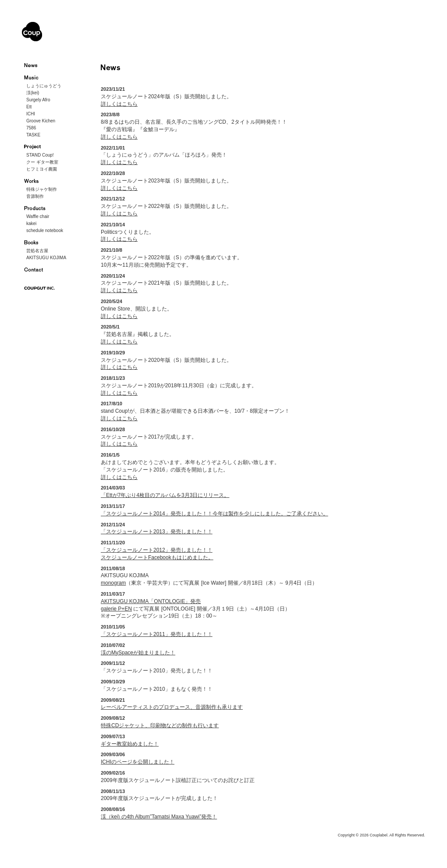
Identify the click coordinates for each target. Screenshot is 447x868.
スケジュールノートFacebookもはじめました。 (157, 557)
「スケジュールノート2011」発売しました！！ (157, 634)
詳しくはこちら (119, 104)
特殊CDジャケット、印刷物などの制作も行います (160, 725)
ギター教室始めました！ (130, 744)
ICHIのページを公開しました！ (138, 762)
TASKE (33, 135)
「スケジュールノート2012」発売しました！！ (157, 550)
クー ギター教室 (42, 162)
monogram (113, 583)
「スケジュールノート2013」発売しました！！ (157, 532)
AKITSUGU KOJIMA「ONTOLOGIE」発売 (151, 601)
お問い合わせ (36, 270)
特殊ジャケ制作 (42, 189)
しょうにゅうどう (44, 86)
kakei (31, 223)
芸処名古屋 (37, 251)
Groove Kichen (41, 121)
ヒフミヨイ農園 (42, 169)
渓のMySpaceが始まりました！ (138, 653)
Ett (29, 107)
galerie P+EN (116, 609)
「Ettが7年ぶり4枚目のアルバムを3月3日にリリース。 (165, 495)
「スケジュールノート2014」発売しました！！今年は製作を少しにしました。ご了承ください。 (215, 514)
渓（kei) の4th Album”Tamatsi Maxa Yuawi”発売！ (159, 817)
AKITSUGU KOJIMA (46, 258)
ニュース (36, 65)
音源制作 (35, 196)
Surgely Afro (38, 100)
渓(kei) (33, 93)
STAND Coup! (40, 155)
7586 (31, 128)
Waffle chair (38, 216)
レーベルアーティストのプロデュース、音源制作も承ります (172, 707)
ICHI (31, 114)
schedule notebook (45, 230)
